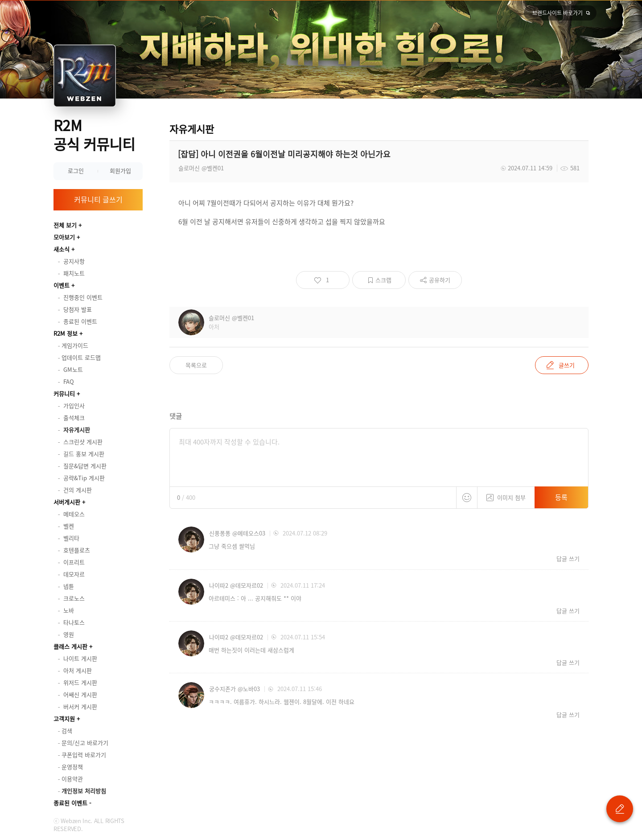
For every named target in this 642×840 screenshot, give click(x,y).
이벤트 (62, 285)
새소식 (62, 249)
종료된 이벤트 (70, 803)
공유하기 (440, 280)
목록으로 (196, 365)
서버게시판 (67, 502)
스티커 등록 (467, 498)
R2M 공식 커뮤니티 (94, 134)
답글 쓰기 (568, 559)
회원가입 (120, 171)
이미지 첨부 (506, 494)
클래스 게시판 (70, 646)
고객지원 (64, 719)
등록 (561, 497)
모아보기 (64, 237)
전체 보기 (65, 225)
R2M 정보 (66, 333)
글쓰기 (567, 365)
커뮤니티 (64, 393)
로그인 (76, 171)
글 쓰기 (620, 809)
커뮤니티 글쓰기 (98, 199)
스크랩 (383, 280)
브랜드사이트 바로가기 (558, 13)
